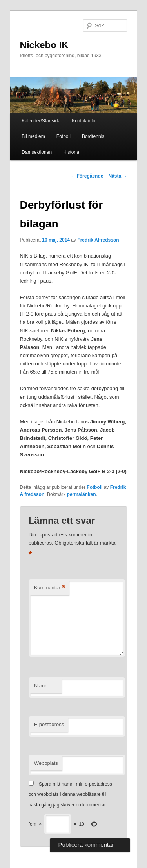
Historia (71, 152)
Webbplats (46, 763)
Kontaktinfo (83, 121)
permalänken (82, 494)
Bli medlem (33, 136)
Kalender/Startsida (41, 121)
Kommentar (50, 588)
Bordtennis (93, 136)
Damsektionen (37, 152)
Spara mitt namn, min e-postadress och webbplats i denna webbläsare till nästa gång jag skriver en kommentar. (70, 794)
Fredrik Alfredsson (98, 240)
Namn (41, 686)
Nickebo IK (44, 45)
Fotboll (64, 136)
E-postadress (49, 724)
